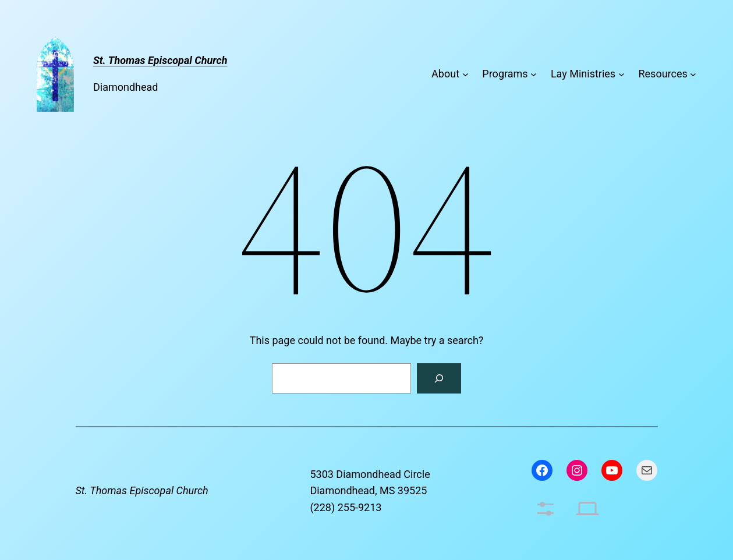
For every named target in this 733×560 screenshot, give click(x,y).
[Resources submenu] (693, 74)
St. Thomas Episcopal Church (142, 490)
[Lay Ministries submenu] (622, 74)
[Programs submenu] (534, 74)
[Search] (439, 378)
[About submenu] (465, 74)
